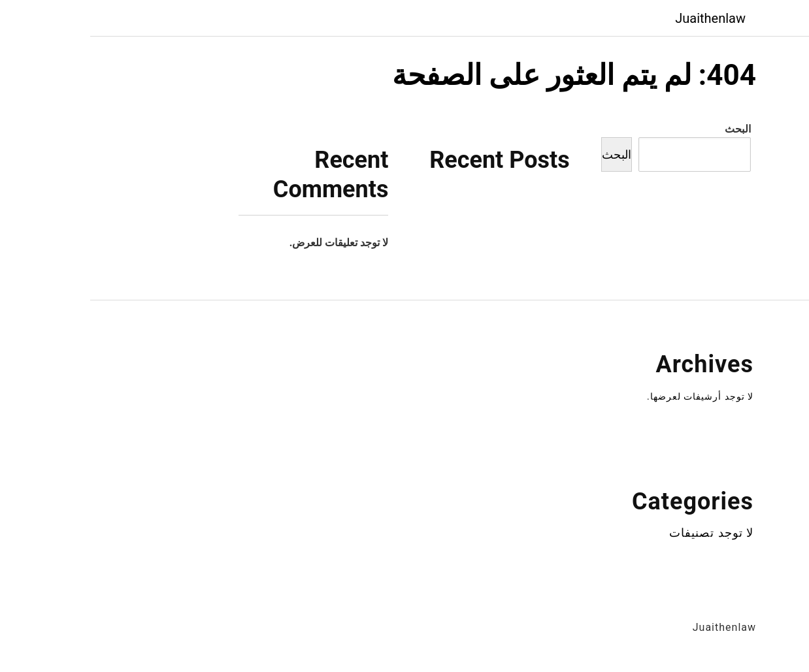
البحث (648, 129)
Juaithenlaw (620, 18)
